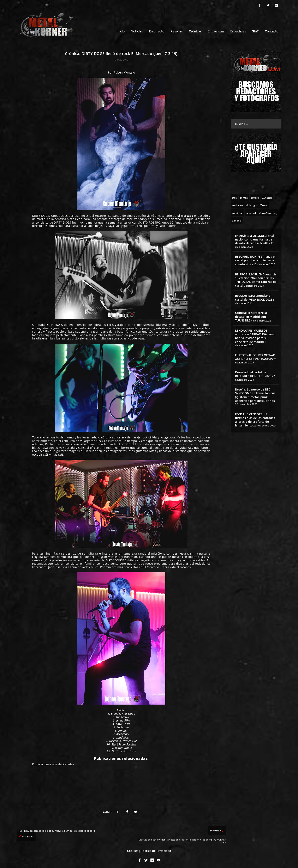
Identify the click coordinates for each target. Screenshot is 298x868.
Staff (255, 30)
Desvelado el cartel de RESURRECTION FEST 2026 (253, 373)
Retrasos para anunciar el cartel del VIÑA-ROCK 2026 (254, 296)
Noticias (137, 30)
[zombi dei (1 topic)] (238, 211)
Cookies (133, 850)
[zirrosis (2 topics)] (255, 196)
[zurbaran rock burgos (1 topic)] (245, 204)
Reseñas (177, 30)
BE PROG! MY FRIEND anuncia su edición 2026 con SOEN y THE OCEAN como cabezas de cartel (256, 279)
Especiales (238, 30)
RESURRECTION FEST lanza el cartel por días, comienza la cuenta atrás (255, 259)
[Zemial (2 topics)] (264, 204)
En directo (157, 30)
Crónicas (195, 30)
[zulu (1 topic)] (235, 196)
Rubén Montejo (124, 71)
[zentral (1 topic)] (244, 196)
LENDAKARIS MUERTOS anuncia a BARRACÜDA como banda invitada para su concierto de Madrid (255, 335)
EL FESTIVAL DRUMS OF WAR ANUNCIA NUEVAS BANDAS (255, 356)
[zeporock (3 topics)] (251, 211)
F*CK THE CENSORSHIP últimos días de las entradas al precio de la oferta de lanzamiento (255, 419)
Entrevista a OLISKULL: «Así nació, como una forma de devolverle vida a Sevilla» (254, 238)
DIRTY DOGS (41, 214)
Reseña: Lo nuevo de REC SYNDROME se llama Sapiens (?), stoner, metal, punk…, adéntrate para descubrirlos (255, 394)
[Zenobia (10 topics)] (237, 219)
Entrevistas (216, 30)
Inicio (121, 30)
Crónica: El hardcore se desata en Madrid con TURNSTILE (251, 315)
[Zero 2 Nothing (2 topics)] (268, 211)
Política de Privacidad (156, 850)
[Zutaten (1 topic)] (267, 196)
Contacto (272, 30)
